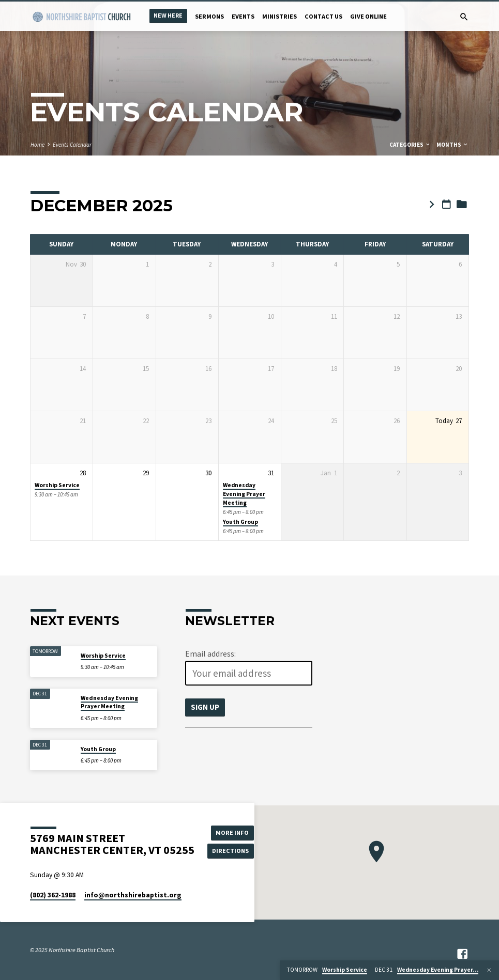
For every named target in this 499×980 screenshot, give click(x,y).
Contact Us (323, 16)
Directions (231, 851)
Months (452, 145)
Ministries (279, 16)
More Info (231, 832)
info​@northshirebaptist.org (133, 895)
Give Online (368, 16)
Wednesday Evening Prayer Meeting (244, 494)
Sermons (209, 16)
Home (37, 145)
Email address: (210, 654)
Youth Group (240, 522)
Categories (410, 145)
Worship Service (57, 485)
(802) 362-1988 (53, 895)
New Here (168, 15)
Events (243, 16)
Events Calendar (72, 145)
